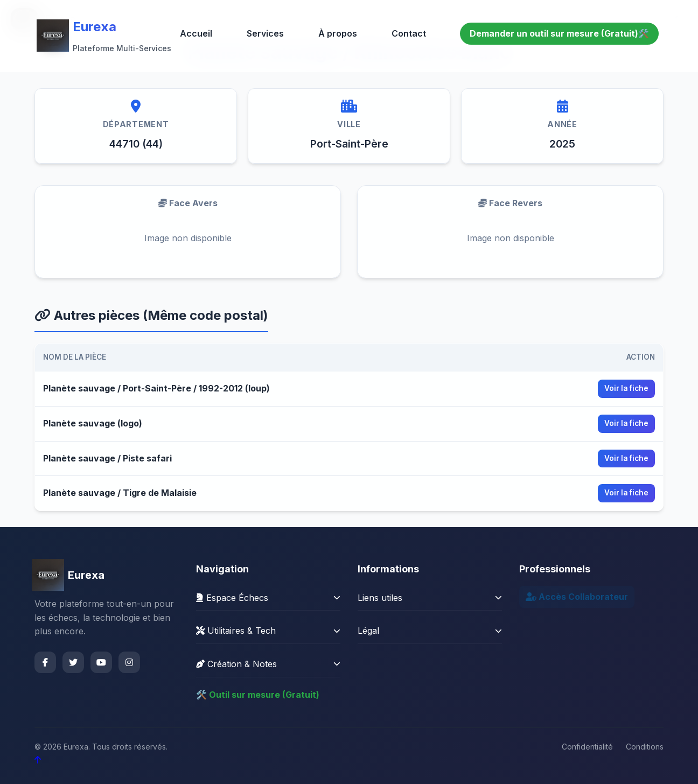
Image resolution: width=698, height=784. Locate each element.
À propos (338, 33)
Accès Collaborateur (577, 597)
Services (265, 33)
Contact (409, 33)
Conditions (645, 747)
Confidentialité (587, 747)
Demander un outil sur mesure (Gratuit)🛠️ (559, 33)
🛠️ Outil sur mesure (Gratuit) (258, 695)
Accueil (196, 33)
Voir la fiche (626, 388)
